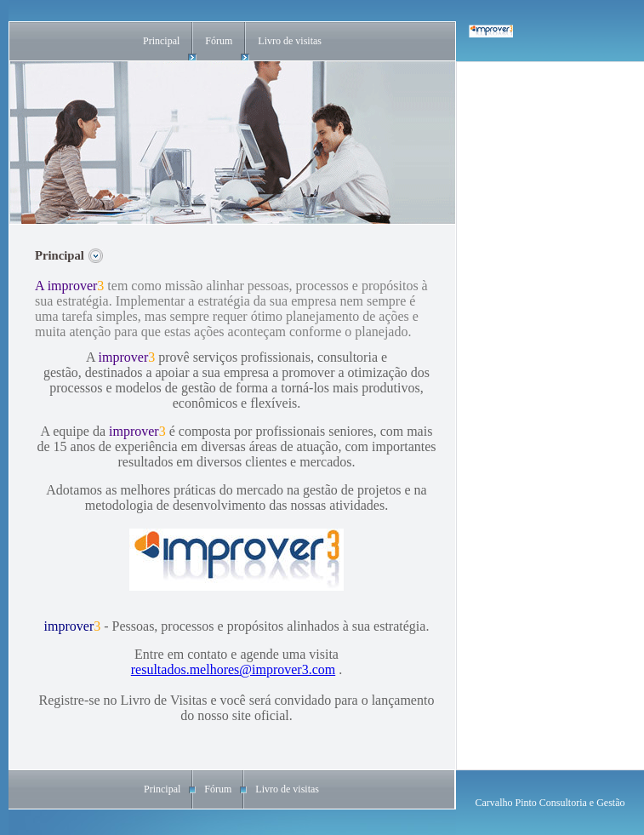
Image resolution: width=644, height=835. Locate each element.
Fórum (219, 41)
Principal (161, 41)
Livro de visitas (290, 41)
